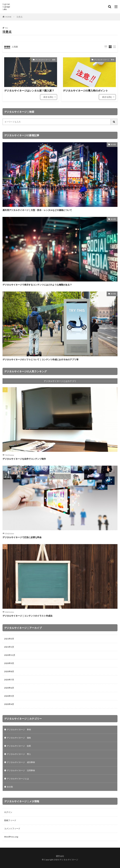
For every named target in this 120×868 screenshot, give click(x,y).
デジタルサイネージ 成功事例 (21, 762)
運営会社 (60, 856)
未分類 (113, 144)
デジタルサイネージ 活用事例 (21, 770)
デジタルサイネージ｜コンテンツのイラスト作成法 (27, 616)
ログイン (8, 812)
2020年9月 (9, 663)
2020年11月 (10, 655)
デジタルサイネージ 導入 (19, 754)
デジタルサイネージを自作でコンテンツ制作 (24, 459)
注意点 (20, 17)
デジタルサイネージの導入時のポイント (85, 90)
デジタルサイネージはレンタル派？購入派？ (29, 90)
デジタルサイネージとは (18, 779)
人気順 (15, 47)
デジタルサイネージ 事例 (104, 60)
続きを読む (49, 97)
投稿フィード (10, 820)
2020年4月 (9, 704)
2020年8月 (9, 671)
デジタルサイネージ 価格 (45, 60)
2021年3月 (9, 639)
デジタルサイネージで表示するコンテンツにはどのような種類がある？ (37, 285)
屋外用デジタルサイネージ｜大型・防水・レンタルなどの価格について (37, 210)
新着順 (7, 47)
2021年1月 (9, 647)
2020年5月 (9, 696)
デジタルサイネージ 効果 (19, 746)
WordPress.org (11, 837)
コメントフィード (12, 829)
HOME (8, 17)
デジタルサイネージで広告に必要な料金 (22, 537)
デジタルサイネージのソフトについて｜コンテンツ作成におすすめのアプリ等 (40, 359)
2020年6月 (9, 688)
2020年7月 (9, 680)
